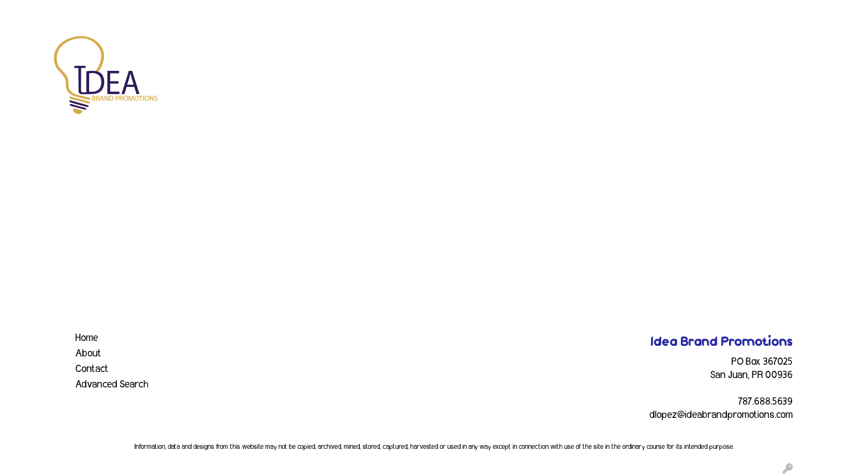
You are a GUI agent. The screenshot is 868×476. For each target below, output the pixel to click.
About (88, 354)
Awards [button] (359, 49)
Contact (92, 369)
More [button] (774, 49)
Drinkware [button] (455, 49)
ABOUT (58, 12)
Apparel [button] (308, 49)
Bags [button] (404, 49)
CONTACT (241, 12)
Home (87, 338)
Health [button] (602, 49)
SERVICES (101, 12)
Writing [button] (729, 49)
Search (715, 12)
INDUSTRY (192, 12)
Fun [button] (503, 49)
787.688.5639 (765, 402)
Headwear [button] (549, 49)
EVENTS (146, 12)
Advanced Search (112, 385)
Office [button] (645, 49)
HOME (23, 12)
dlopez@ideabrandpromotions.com (721, 415)
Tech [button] (686, 49)
